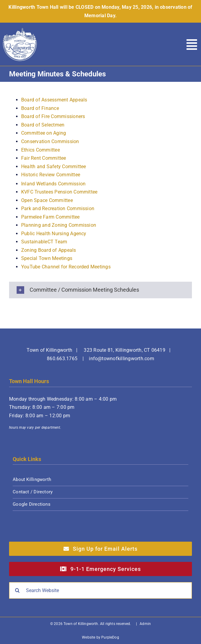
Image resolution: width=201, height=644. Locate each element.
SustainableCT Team (44, 242)
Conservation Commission (50, 141)
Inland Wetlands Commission (53, 184)
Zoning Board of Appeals (49, 250)
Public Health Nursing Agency (54, 234)
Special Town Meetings (47, 258)
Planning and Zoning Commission (59, 225)
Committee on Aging (44, 133)
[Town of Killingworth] (20, 29)
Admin (145, 624)
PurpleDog (110, 637)
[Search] (17, 590)
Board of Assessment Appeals (54, 100)
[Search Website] (101, 590)
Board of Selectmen (43, 125)
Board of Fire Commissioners (53, 116)
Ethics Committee (41, 150)
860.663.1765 (62, 359)
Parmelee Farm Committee (50, 217)
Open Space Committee (47, 200)
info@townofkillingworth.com (121, 359)
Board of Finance (40, 108)
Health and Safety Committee (53, 167)
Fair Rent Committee (44, 158)
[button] (101, 290)
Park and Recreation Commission (58, 208)
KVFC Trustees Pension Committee (59, 192)
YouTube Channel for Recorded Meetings (66, 267)
